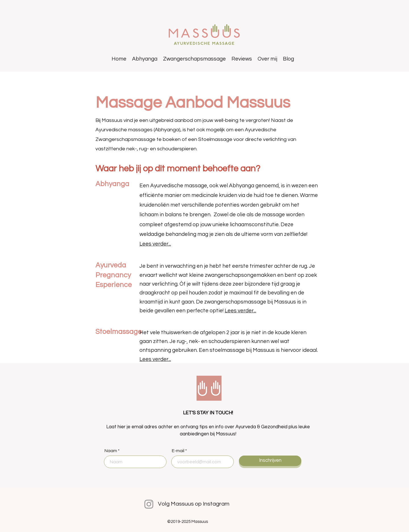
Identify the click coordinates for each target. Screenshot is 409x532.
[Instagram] (149, 504)
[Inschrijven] (270, 461)
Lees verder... (155, 244)
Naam (111, 451)
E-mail (178, 451)
